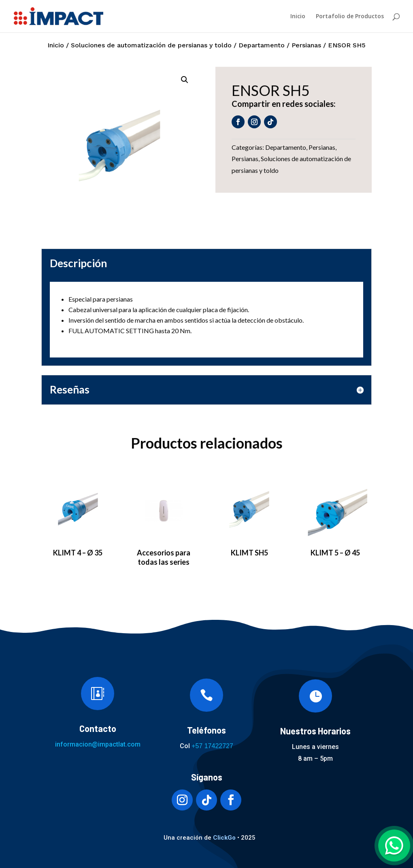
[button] (185, 80)
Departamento (262, 45)
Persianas (306, 45)
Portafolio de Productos (350, 17)
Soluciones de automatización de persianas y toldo (151, 45)
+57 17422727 (212, 746)
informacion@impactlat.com (98, 744)
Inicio (298, 17)
